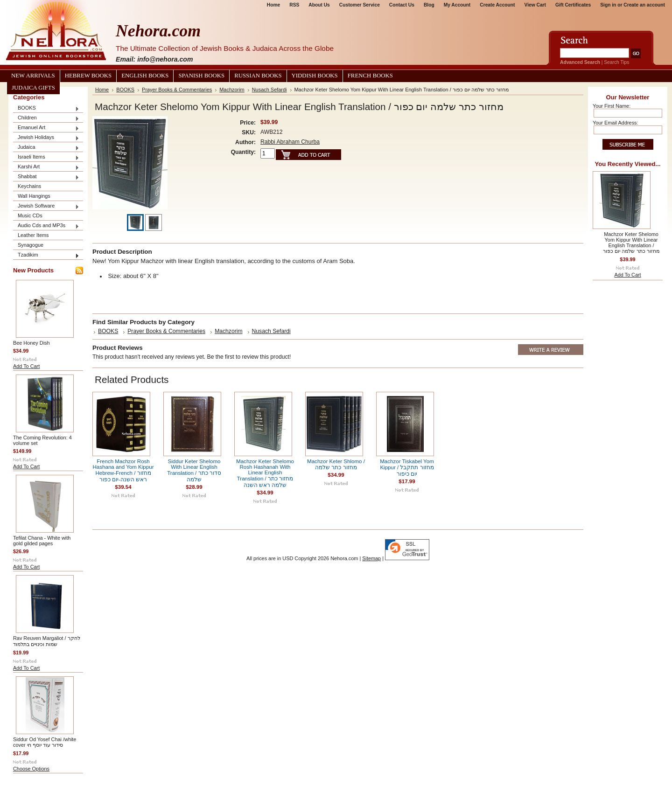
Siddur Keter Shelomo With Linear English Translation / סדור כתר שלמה (194, 470)
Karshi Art (46, 167)
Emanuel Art (46, 128)
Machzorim (232, 90)
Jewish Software (46, 206)
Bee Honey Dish (31, 343)
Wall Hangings (34, 196)
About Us (319, 5)
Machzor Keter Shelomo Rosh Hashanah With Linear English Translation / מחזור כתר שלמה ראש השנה (265, 473)
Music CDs (30, 215)
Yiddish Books (315, 76)
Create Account (497, 5)
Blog (429, 5)
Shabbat (46, 177)
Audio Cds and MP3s (46, 226)
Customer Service (360, 5)
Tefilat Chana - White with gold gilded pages (42, 541)
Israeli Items (46, 157)
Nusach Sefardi (269, 90)
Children (46, 118)
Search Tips (616, 62)
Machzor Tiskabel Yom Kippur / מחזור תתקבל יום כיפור (407, 468)
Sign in (608, 5)
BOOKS (46, 108)
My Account (457, 5)
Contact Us (402, 5)
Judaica (46, 148)
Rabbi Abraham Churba (290, 142)
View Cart (535, 5)
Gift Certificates (573, 5)
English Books (145, 76)
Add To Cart (26, 366)
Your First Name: (612, 106)
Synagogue (31, 245)
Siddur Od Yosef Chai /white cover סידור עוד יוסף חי (45, 742)
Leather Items (33, 235)
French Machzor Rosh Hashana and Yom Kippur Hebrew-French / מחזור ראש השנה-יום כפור (123, 470)
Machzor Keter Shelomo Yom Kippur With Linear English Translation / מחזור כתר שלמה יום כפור (631, 243)
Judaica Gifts (33, 88)
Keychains (29, 186)
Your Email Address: (616, 123)
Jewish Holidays (46, 138)
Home (273, 5)
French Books (370, 76)
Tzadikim (46, 255)
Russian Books (258, 76)
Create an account (644, 5)
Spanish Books (201, 76)
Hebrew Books (88, 76)
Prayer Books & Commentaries (177, 90)
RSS (294, 5)
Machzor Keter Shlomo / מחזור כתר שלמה (336, 464)
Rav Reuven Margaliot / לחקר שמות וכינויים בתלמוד (47, 641)
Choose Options (31, 769)
